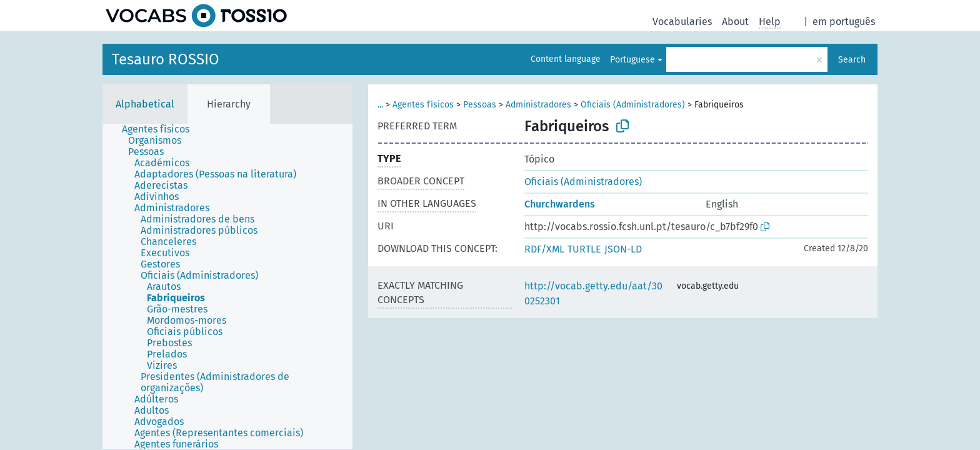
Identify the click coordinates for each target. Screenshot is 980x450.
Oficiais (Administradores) (633, 105)
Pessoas (480, 105)
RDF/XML (544, 249)
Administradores (538, 105)
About (735, 22)
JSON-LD (623, 249)
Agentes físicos (423, 105)
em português (844, 22)
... (380, 105)
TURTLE (584, 249)
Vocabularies (682, 22)
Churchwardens (560, 204)
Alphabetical (145, 104)
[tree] (227, 286)
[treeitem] (161, 129)
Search (852, 60)
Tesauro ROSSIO (166, 59)
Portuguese (632, 60)
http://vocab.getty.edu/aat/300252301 (593, 293)
